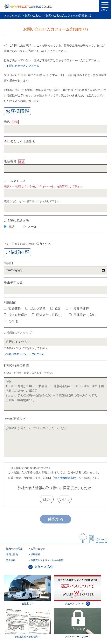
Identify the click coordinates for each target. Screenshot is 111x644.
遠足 (56, 309)
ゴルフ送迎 (35, 309)
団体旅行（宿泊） (84, 315)
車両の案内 (12, 554)
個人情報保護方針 (65, 478)
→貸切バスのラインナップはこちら (24, 354)
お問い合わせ (38, 549)
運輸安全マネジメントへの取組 (47, 560)
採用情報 (35, 554)
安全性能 (11, 560)
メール (30, 227)
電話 (9, 227)
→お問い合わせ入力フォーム (22, 66)
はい (47, 499)
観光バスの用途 (14, 549)
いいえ (65, 499)
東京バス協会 (44, 567)
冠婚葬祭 (12, 309)
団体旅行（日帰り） (48, 315)
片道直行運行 (15, 315)
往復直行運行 (77, 309)
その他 (11, 321)
